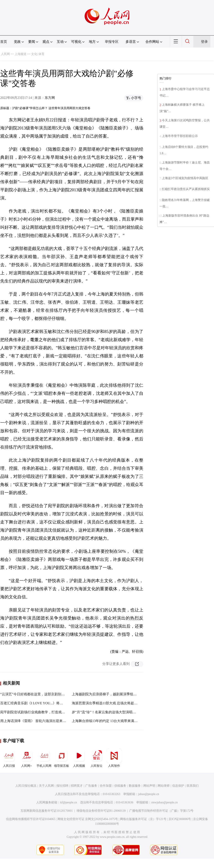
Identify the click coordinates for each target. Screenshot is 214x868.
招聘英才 (77, 786)
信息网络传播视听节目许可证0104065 (31, 819)
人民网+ (26, 758)
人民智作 (114, 758)
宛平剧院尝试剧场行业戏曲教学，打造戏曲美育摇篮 (40, 712)
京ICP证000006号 (180, 819)
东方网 (50, 98)
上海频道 (21, 54)
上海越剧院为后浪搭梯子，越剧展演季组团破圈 (108, 694)
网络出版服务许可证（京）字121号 (143, 819)
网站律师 (164, 786)
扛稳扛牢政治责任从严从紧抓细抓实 (186, 189)
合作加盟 (106, 786)
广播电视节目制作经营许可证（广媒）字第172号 (161, 811)
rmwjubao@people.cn (164, 802)
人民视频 (79, 758)
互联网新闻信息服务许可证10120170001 (47, 811)
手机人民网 (44, 758)
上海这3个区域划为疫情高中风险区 (185, 178)
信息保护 (178, 786)
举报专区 (112, 42)
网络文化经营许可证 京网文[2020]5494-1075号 (88, 819)
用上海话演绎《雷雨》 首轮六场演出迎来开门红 (37, 721)
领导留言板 (62, 758)
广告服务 (91, 786)
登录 (204, 42)
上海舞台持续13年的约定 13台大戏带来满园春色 (108, 721)
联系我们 (193, 786)
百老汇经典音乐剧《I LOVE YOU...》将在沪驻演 (37, 703)
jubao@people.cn (149, 794)
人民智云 (97, 758)
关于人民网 (46, 786)
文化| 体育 (38, 54)
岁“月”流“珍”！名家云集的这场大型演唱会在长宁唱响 (112, 712)
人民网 (5, 54)
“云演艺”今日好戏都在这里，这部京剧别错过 (34, 694)
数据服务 (135, 786)
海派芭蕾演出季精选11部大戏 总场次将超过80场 (108, 703)
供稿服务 (120, 786)
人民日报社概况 (26, 786)
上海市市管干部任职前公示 (180, 136)
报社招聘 (62, 786)
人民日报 (9, 758)
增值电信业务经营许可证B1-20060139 (101, 811)
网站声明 (149, 786)
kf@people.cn (69, 802)
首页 (4, 42)
